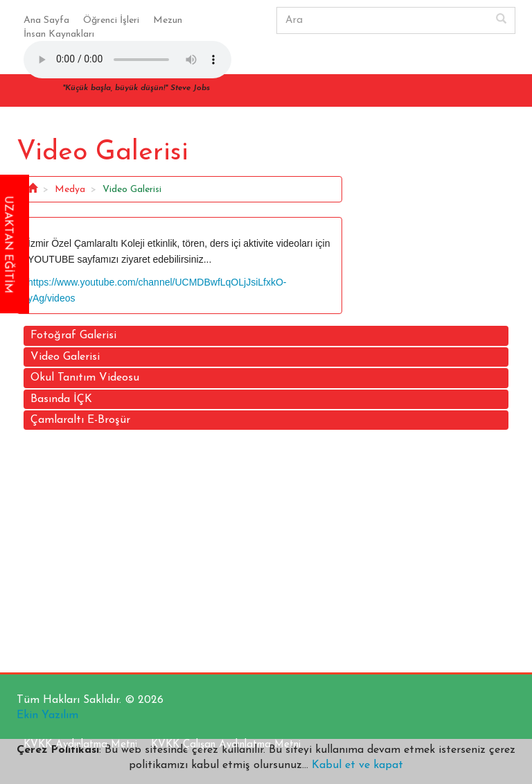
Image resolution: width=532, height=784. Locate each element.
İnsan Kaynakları (59, 34)
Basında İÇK (61, 399)
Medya (70, 190)
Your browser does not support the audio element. (127, 60)
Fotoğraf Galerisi (73, 336)
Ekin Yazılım (47, 715)
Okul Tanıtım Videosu (85, 378)
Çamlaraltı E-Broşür (80, 420)
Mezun (168, 20)
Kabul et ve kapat (356, 765)
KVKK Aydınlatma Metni (80, 745)
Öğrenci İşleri (111, 20)
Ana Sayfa (46, 20)
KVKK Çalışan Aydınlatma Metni (226, 745)
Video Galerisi (65, 357)
